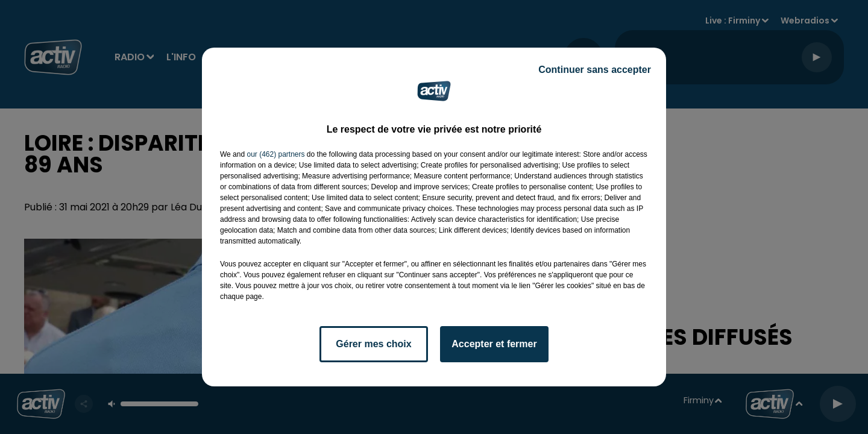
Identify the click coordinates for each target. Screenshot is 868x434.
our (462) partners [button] (275, 154)
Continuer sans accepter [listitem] (595, 70)
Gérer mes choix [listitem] (373, 344)
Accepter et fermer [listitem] (494, 344)
